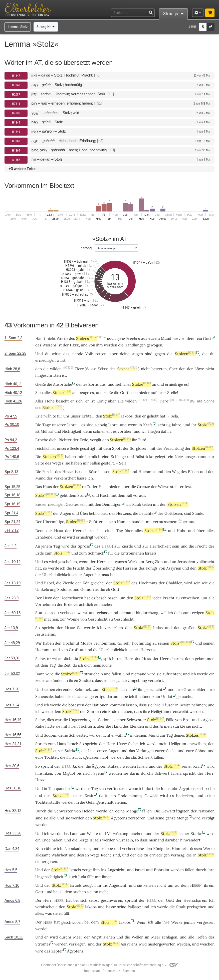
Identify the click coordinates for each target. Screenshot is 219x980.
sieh (119, 384)
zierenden (65, 689)
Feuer (40, 680)
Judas (158, 628)
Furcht (48, 472)
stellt (175, 487)
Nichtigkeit (72, 431)
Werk (133, 562)
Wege (95, 855)
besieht (62, 401)
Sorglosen (139, 448)
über (173, 369)
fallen (116, 674)
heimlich (93, 457)
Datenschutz (111, 971)
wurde (95, 735)
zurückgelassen (86, 757)
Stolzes (86, 339)
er (87, 401)
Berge (83, 840)
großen (189, 628)
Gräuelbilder (194, 689)
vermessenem (165, 522)
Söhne (103, 369)
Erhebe (42, 440)
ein (104, 711)
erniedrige (174, 384)
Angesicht (116, 870)
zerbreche (205, 789)
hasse (82, 478)
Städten (86, 680)
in (177, 705)
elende (77, 354)
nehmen (199, 705)
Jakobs (127, 416)
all (62, 892)
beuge (84, 393)
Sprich (41, 744)
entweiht (181, 711)
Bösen (193, 472)
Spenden (129, 971)
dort (150, 789)
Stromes (43, 944)
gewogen (154, 345)
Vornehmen (46, 604)
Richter (65, 440)
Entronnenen (132, 553)
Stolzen (185, 354)
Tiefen (201, 937)
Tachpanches (60, 789)
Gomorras (89, 589)
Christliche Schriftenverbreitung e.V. (142, 965)
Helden (88, 811)
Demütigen (112, 504)
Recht (106, 855)
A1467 (16, 160)
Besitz (185, 705)
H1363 (16, 141)
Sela (174, 416)
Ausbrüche (63, 384)
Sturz (82, 495)
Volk (89, 354)
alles (127, 384)
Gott (207, 339)
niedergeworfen (162, 944)
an (74, 393)
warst (83, 613)
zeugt (87, 870)
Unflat (167, 696)
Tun (141, 440)
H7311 (16, 104)
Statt (40, 613)
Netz (179, 457)
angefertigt (95, 696)
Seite (40, 463)
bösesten (76, 705)
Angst (97, 937)
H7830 (16, 113)
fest (188, 487)
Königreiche (93, 583)
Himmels (180, 849)
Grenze (143, 487)
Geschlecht (98, 619)
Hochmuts (148, 583)
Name (122, 522)
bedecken (185, 796)
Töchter (51, 757)
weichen (207, 944)
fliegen (154, 431)
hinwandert (190, 840)
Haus (47, 487)
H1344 (16, 122)
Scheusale (44, 696)
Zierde (127, 546)
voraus (139, 495)
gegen (160, 354)
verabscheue (46, 907)
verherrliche (133, 849)
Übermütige (53, 522)
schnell (99, 431)
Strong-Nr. (46, 27)
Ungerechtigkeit (83, 720)
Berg (150, 562)
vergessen (206, 922)
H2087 (16, 94)
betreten (159, 369)
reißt (86, 487)
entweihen (190, 598)
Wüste (92, 834)
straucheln (93, 674)
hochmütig (142, 643)
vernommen (104, 643)
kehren (150, 885)
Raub (137, 504)
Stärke (70, 751)
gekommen (205, 659)
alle (121, 401)
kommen (117, 705)
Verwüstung (118, 834)
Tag (120, 531)
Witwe (164, 487)
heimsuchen (106, 575)
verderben (114, 628)
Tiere (79, 369)
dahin (166, 431)
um (171, 885)
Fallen (95, 463)
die (63, 757)
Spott (117, 448)
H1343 (16, 85)
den (138, 416)
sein (176, 546)
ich (60, 849)
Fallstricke (144, 457)
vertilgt (208, 818)
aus (103, 384)
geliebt (153, 416)
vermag (178, 855)
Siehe (40, 659)
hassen (104, 472)
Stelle (172, 393)
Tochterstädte (48, 802)
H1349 (16, 132)
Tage (47, 425)
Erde (84, 440)
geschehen (68, 562)
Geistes (72, 504)
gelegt (160, 457)
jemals (190, 922)
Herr (101, 562)
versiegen (77, 944)
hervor (178, 339)
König (101, 401)
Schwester (136, 720)
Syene (99, 773)
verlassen (68, 613)
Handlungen (135, 345)
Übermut (187, 522)
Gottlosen (129, 393)
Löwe (199, 369)
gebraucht (153, 689)
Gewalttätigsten (175, 811)
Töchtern (87, 726)
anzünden (55, 680)
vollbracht (205, 562)
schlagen (170, 937)
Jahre (72, 425)
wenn (133, 425)
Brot (187, 720)
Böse (93, 472)
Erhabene (44, 537)
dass (49, 613)
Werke (209, 849)
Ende (113, 711)
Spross (84, 546)
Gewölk (151, 796)
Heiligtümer (161, 711)
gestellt (107, 463)
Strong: (87, 248)
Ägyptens (187, 789)
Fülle (170, 720)
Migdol (69, 773)
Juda (82, 877)
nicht (51, 339)
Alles (39, 401)
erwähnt (119, 735)
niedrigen (56, 504)
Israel (72, 744)
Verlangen (145, 751)
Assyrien (174, 568)
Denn (40, 531)
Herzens (124, 513)
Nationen (100, 705)
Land (74, 834)
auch (73, 877)
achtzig (164, 425)
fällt (90, 877)
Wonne (73, 619)
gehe (121, 339)
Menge (132, 811)
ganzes (121, 562)
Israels (151, 553)
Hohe (50, 401)
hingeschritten (48, 375)
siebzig (101, 425)
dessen (196, 849)
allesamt (43, 855)
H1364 (16, 150)
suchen (80, 892)
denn (191, 339)
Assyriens (129, 944)
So (38, 628)
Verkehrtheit (65, 478)
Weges (58, 463)
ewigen (198, 613)
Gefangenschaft (100, 802)
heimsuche (102, 665)
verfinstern (117, 789)
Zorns (93, 384)
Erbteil (88, 416)
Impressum (92, 971)
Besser (41, 504)
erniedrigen (45, 360)
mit (91, 504)
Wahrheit (59, 855)
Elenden (137, 726)
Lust (92, 751)
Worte (62, 339)
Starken (94, 711)
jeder (157, 598)
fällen (147, 811)
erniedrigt (85, 537)
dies (50, 720)
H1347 (16, 76)
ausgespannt (196, 457)
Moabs (86, 643)
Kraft (148, 425)
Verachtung (174, 448)
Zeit (67, 665)
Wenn (141, 922)
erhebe (107, 849)
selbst (94, 900)
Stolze (142, 384)
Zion (159, 562)
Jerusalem (186, 562)
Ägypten (99, 766)
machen (106, 604)
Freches (133, 339)
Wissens (49, 345)
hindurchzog (147, 613)
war (58, 720)
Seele (74, 448)
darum (113, 696)
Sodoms (64, 589)
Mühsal (47, 431)
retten (101, 354)
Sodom (50, 735)
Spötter (96, 522)
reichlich (43, 448)
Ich (212, 900)
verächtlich (83, 604)
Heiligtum (178, 744)
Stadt (181, 907)
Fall (129, 495)
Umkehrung (46, 589)
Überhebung (104, 568)
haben (57, 840)
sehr (127, 643)
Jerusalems (45, 634)
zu (177, 885)
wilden (62, 369)
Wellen (138, 937)
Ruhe (40, 726)
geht (64, 495)
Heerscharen (84, 531)
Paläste (134, 907)
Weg (176, 472)
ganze (122, 680)
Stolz (112, 416)
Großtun (77, 650)
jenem (47, 546)
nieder (144, 393)
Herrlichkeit (160, 546)
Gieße (41, 384)
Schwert (145, 757)
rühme (50, 849)
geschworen (112, 900)
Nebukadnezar (77, 849)
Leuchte (146, 513)
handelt (138, 522)
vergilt (96, 440)
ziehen (120, 802)
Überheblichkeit (94, 513)
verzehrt (156, 680)
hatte (50, 726)
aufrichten (172, 674)
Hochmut (147, 472)
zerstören (137, 818)
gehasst (103, 613)
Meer (78, 937)
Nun (39, 849)
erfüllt (64, 913)
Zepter (57, 951)
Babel (49, 583)
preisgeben (197, 907)
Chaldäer (174, 583)
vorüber (125, 431)
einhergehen (46, 862)
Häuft (40, 339)
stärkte (179, 726)
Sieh (39, 393)
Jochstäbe (169, 789)
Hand (117, 726)
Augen (137, 354)
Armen (166, 726)
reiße (108, 393)
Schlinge (118, 457)
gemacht (184, 696)
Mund (40, 478)
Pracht (169, 598)
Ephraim (162, 870)
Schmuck (96, 553)
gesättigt (88, 448)
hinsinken (44, 773)
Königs (152, 568)
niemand (127, 613)
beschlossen (107, 598)
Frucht (201, 546)
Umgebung (137, 680)
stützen (114, 766)
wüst (121, 840)
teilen (147, 504)
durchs (65, 937)
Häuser (168, 705)
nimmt (135, 796)
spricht (48, 628)
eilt (109, 431)
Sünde (198, 513)
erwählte (48, 416)
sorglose (207, 720)
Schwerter (64, 811)
